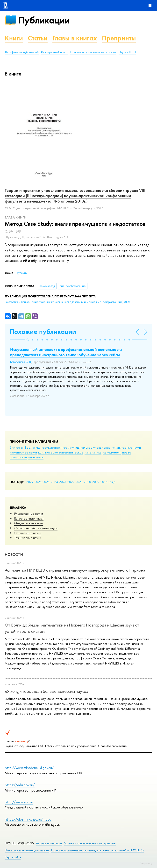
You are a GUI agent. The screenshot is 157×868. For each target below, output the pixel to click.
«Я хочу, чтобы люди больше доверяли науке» (47, 691)
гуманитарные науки (126, 447)
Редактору (146, 863)
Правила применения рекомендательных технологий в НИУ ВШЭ (97, 850)
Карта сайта (13, 857)
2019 (96, 482)
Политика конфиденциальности (27, 850)
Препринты (119, 38)
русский (22, 273)
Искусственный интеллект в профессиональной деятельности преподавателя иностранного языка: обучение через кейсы (66, 352)
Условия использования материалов (90, 843)
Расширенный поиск (54, 52)
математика (93, 452)
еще (112, 482)
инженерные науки (23, 452)
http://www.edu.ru (19, 802)
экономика (36, 457)
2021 (79, 482)
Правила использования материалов (93, 52)
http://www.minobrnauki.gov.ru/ (29, 768)
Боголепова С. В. (21, 362)
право (127, 452)
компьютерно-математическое (61, 452)
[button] (28, 340)
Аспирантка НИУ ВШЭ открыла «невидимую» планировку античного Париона (75, 570)
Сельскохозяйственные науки (36, 528)
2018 (104, 482)
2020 (87, 482)
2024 (54, 482)
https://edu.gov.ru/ (20, 785)
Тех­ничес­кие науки (28, 538)
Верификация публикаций (22, 52)
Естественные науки (29, 518)
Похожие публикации (43, 332)
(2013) (67, 302)
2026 (38, 482)
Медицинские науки (29, 523)
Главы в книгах (75, 38)
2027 (30, 482)
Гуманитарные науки (29, 513)
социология (18, 457)
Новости (14, 555)
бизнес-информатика (25, 447)
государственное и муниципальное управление (76, 447)
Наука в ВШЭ (127, 52)
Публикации (44, 20)
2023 (63, 482)
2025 (46, 482)
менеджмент (112, 452)
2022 (71, 482)
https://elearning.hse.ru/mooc (28, 819)
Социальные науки (28, 533)
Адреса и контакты (49, 843)
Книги (14, 38)
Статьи (38, 38)
